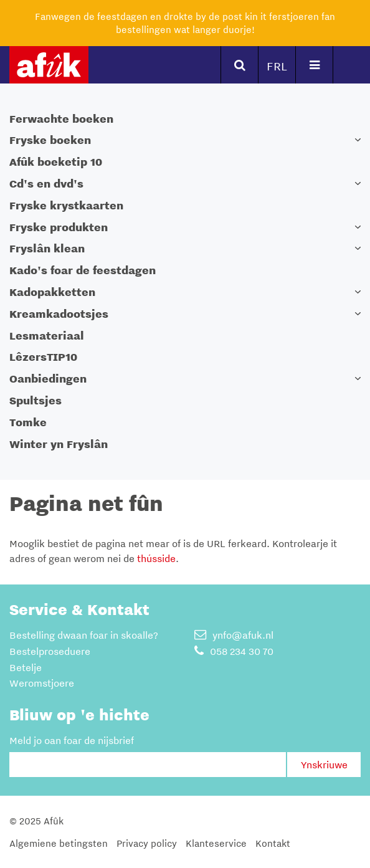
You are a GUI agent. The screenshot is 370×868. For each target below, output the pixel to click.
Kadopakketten (52, 292)
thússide (156, 558)
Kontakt (273, 843)
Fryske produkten (59, 227)
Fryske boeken (50, 140)
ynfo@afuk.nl (234, 635)
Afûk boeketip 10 (56, 162)
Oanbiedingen (48, 379)
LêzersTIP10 (43, 357)
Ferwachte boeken (61, 119)
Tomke (28, 422)
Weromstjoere (42, 683)
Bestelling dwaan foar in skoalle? (84, 635)
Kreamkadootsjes (59, 314)
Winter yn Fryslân (59, 444)
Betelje (26, 667)
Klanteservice (216, 843)
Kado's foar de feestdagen (83, 270)
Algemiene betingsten (59, 843)
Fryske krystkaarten (66, 205)
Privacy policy (147, 843)
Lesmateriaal (47, 336)
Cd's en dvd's (46, 184)
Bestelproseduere (50, 651)
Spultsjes (36, 400)
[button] (358, 140)
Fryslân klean (47, 248)
